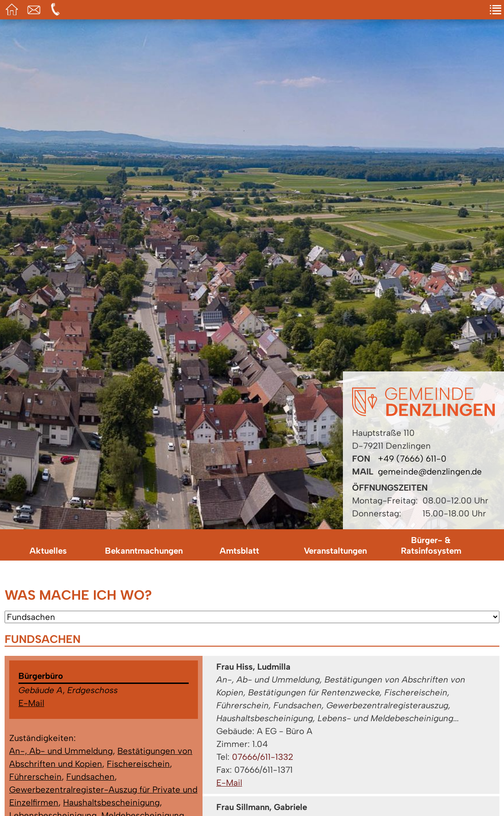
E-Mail (31, 703)
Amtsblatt (239, 551)
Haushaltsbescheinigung (111, 802)
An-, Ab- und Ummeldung (61, 751)
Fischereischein (138, 764)
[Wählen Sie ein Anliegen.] (252, 617)
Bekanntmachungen (144, 551)
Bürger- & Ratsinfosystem (431, 545)
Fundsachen (90, 777)
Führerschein (35, 777)
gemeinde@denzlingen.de (430, 472)
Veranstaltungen (335, 551)
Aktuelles (48, 551)
